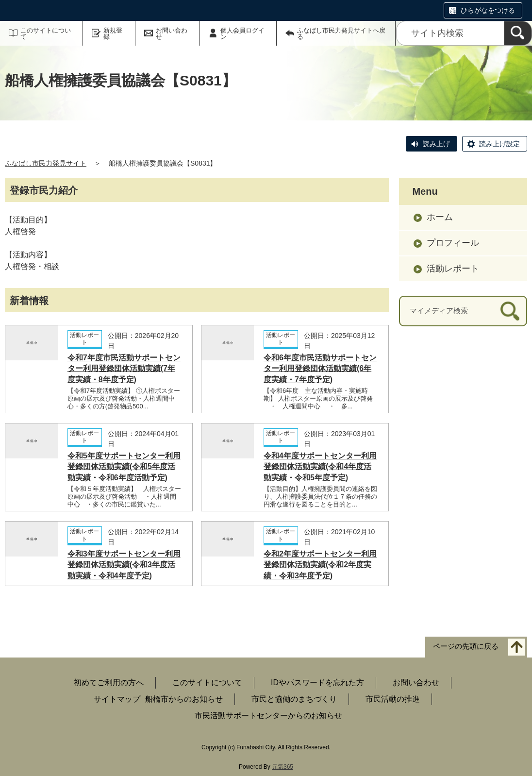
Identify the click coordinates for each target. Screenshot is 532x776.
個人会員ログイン (242, 34)
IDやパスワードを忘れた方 (317, 683)
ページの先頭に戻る (466, 647)
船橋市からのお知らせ (184, 699)
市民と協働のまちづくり (294, 699)
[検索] (518, 33)
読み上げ (436, 144)
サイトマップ (117, 699)
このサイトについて (46, 34)
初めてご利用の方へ (109, 683)
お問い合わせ (172, 34)
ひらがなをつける (488, 10)
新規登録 (113, 34)
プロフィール (453, 243)
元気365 (283, 767)
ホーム (440, 217)
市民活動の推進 (393, 699)
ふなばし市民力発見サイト (46, 163)
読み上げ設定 (499, 144)
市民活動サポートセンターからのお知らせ (268, 716)
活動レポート (453, 269)
